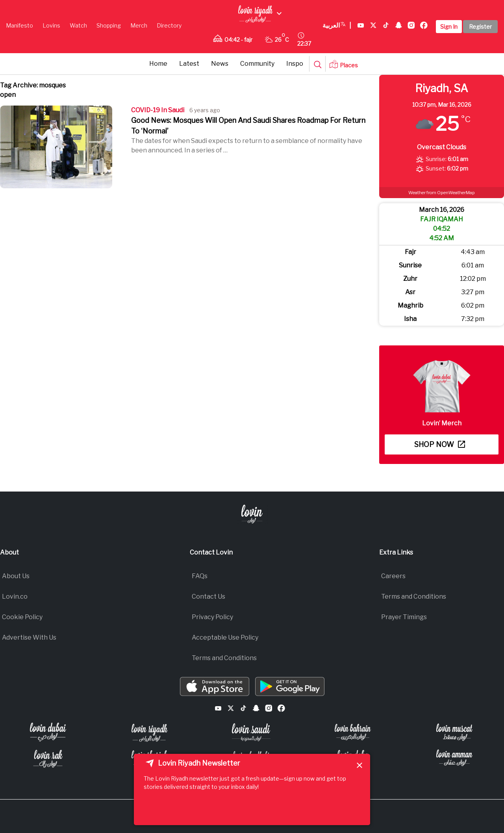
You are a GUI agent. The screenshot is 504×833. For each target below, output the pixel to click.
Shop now (440, 444)
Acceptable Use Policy (225, 637)
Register (480, 27)
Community (257, 64)
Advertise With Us (29, 637)
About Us (16, 576)
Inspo (295, 64)
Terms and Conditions (224, 658)
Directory (169, 25)
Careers (393, 576)
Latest (189, 64)
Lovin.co (15, 596)
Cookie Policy (22, 617)
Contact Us (208, 596)
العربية (337, 26)
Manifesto (19, 25)
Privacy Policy (212, 617)
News (220, 64)
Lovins (51, 25)
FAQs (200, 576)
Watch (78, 25)
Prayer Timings (404, 617)
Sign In (449, 27)
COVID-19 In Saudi (158, 110)
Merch (139, 25)
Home (158, 64)
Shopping (109, 25)
